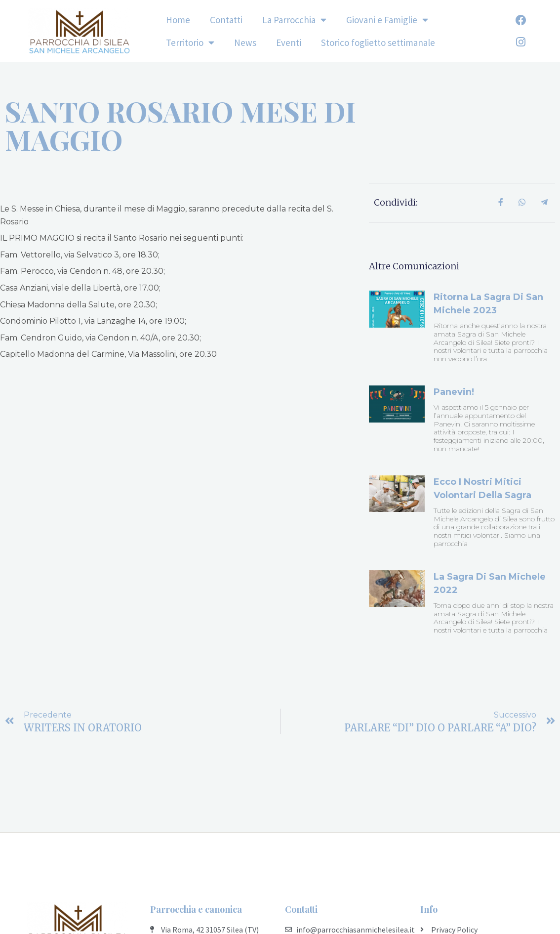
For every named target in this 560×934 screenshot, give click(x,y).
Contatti (226, 20)
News (245, 42)
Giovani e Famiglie (387, 20)
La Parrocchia (294, 20)
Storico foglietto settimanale (378, 42)
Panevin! (454, 392)
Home (178, 20)
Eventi (289, 42)
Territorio (190, 42)
